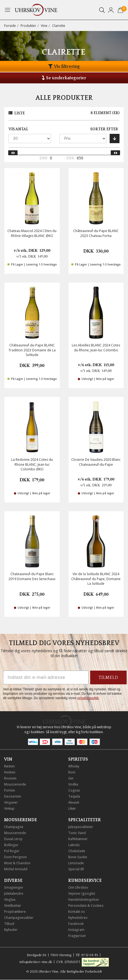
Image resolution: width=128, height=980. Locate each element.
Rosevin (10, 778)
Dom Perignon (15, 857)
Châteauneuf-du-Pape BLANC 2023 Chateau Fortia (96, 233)
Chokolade (77, 851)
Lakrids (74, 845)
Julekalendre (14, 893)
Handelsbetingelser (84, 899)
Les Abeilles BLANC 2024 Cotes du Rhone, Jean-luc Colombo (96, 348)
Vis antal (18, 129)
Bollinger (11, 845)
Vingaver (11, 802)
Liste (19, 113)
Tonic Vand (77, 833)
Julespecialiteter (81, 827)
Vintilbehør (13, 906)
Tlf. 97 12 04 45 (87, 955)
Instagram (76, 930)
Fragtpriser (77, 936)
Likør (72, 808)
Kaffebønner (78, 839)
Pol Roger (12, 851)
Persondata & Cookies (86, 906)
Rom (72, 772)
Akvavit (74, 802)
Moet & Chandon (17, 863)
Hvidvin (10, 772)
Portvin (10, 790)
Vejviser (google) (82, 893)
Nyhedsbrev (78, 918)
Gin (71, 778)
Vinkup (9, 808)
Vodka (73, 784)
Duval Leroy (13, 839)
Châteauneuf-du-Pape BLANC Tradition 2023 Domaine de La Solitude (32, 350)
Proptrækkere (15, 912)
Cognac (74, 790)
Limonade (76, 863)
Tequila (74, 796)
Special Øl (76, 869)
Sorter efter (104, 129)
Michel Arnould (16, 869)
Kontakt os (77, 912)
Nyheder (11, 930)
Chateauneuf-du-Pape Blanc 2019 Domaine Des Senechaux (32, 576)
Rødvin (9, 766)
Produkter (28, 26)
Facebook (76, 924)
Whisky (74, 766)
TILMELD (108, 677)
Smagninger (14, 887)
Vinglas (10, 899)
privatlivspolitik (88, 698)
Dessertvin (13, 796)
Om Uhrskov (78, 887)
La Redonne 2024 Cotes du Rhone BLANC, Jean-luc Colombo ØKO (32, 464)
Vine (44, 26)
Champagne (14, 827)
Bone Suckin (78, 857)
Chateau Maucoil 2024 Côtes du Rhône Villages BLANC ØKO (32, 233)
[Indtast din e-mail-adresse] (46, 677)
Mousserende (15, 784)
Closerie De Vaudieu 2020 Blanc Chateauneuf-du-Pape (96, 462)
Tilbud (9, 924)
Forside (10, 26)
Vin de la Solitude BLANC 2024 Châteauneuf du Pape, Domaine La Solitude (96, 579)
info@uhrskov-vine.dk (36, 962)
